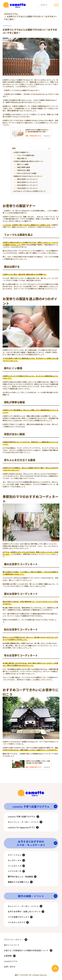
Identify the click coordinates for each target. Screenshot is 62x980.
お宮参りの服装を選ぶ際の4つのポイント (29, 161)
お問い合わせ (10, 967)
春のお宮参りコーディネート (28, 179)
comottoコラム (11, 14)
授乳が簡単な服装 (24, 167)
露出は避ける (22, 158)
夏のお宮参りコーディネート (28, 182)
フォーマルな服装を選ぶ (26, 155)
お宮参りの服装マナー (22, 152)
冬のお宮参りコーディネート (28, 188)
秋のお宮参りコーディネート (28, 185)
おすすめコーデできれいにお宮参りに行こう (30, 191)
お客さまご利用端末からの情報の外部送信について (26, 950)
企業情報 (8, 956)
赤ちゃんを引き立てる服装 (27, 173)
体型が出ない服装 (24, 170)
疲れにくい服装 (23, 164)
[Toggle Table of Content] (49, 148)
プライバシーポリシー (14, 940)
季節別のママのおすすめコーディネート (28, 176)
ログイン (44, 5)
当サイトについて (12, 945)
